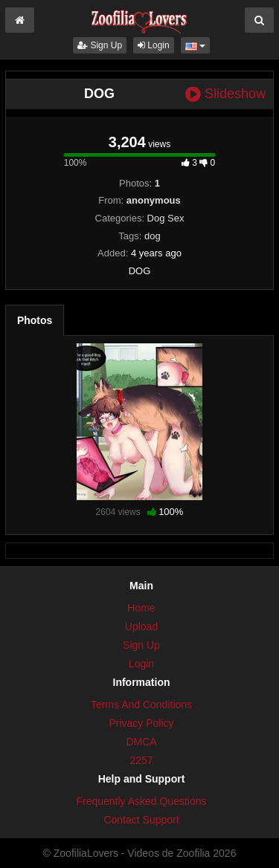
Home (141, 608)
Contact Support (141, 820)
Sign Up (100, 45)
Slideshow (225, 94)
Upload (141, 626)
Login (154, 45)
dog (153, 236)
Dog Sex (166, 218)
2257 (141, 760)
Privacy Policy (141, 723)
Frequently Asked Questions (141, 801)
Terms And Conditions (141, 705)
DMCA (141, 742)
